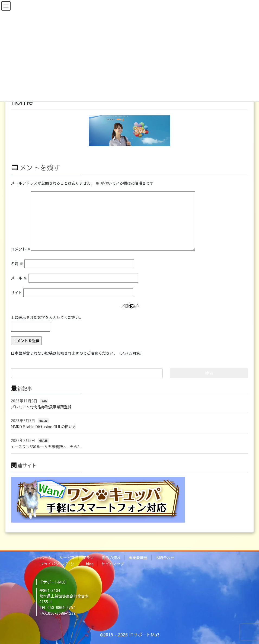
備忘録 (43, 421)
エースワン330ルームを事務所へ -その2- (46, 447)
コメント (21, 249)
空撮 (44, 401)
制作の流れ (111, 558)
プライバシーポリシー (59, 564)
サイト (17, 293)
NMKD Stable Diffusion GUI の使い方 (44, 427)
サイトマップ (113, 564)
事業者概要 (138, 558)
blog (90, 564)
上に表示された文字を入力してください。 (47, 317)
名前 (17, 264)
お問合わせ (165, 558)
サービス (67, 558)
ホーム (46, 558)
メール (19, 278)
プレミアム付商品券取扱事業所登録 (41, 407)
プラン (88, 558)
